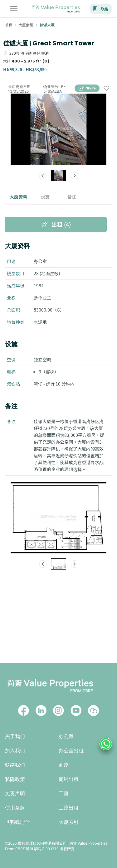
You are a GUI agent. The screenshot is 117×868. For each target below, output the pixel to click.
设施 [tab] (45, 197)
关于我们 (15, 736)
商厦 (64, 765)
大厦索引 (69, 822)
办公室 (66, 736)
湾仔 (37, 53)
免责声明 (15, 794)
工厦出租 (69, 808)
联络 (101, 9)
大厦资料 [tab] (18, 197)
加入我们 (15, 751)
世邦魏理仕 (17, 822)
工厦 (64, 794)
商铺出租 (69, 779)
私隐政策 (15, 779)
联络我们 (15, 765)
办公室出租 (71, 751)
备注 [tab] (72, 197)
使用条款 (15, 808)
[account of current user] (14, 9)
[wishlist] (106, 89)
